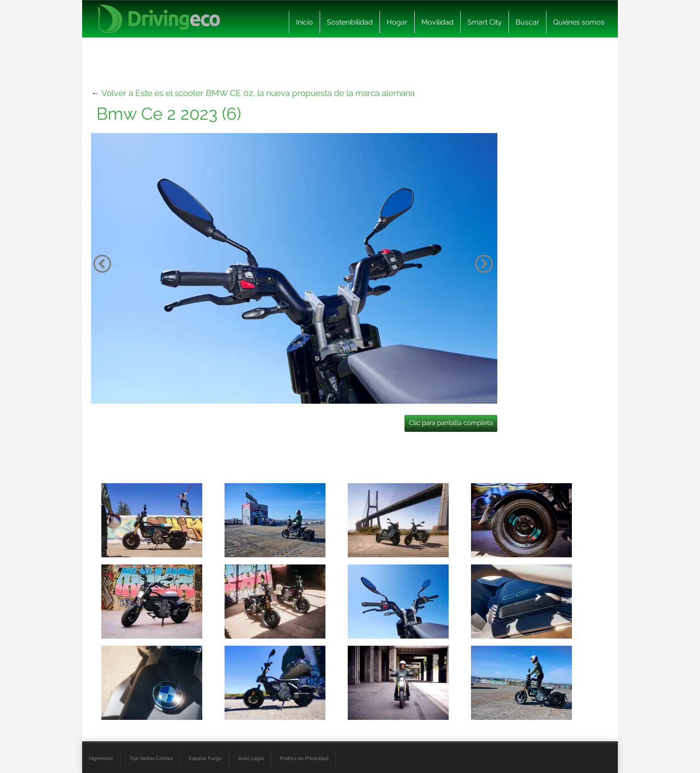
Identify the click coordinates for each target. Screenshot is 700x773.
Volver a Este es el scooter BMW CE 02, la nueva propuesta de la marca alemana (258, 93)
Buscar (527, 22)
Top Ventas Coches (151, 758)
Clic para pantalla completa (451, 423)
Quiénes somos (579, 22)
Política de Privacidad (304, 758)
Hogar (397, 22)
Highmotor (101, 758)
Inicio (304, 22)
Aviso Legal (251, 758)
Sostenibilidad (350, 22)
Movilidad (437, 22)
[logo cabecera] (159, 19)
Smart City (485, 22)
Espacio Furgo (205, 758)
